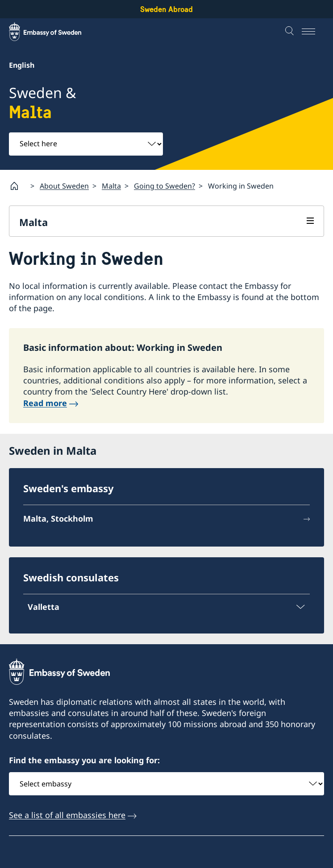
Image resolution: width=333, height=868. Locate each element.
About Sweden (64, 186)
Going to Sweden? (164, 186)
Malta (111, 186)
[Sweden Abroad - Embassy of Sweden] (54, 32)
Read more (45, 403)
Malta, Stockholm (58, 518)
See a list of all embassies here (67, 815)
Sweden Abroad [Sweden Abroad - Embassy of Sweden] (166, 9)
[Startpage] (18, 186)
